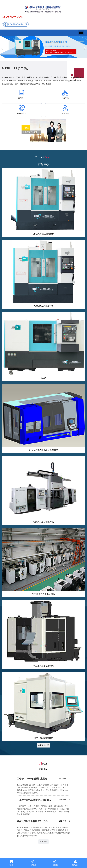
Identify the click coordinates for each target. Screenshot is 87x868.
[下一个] (85, 47)
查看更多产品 (43, 745)
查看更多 (43, 841)
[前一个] (2, 47)
